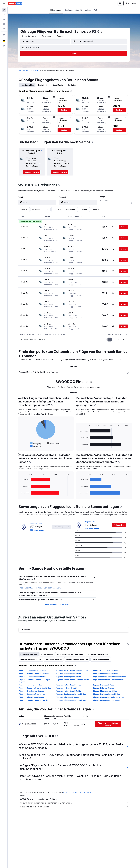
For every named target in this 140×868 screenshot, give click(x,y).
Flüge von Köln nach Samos (103, 688)
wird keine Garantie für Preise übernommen (77, 793)
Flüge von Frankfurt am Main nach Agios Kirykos (35, 681)
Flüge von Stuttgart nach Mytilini (69, 691)
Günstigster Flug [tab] (27, 85)
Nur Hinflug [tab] (72, 85)
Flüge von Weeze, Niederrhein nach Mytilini (73, 680)
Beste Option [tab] (43, 85)
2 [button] (114, 339)
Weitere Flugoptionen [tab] (101, 659)
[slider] (130, 203)
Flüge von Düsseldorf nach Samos (33, 670)
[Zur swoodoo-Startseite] (15, 3)
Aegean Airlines (36, 524)
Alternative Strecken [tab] (29, 654)
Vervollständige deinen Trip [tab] (77, 659)
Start (19, 70)
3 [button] (119, 339)
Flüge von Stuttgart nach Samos (69, 685)
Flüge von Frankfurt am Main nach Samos (72, 670)
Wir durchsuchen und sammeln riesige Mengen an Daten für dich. (75, 803)
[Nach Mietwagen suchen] (4, 19)
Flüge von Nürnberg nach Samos (32, 685)
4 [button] (123, 339)
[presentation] (101, 32)
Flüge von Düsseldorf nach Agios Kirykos (35, 688)
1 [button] (110, 339)
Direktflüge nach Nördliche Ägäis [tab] (70, 654)
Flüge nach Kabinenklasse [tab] (98, 654)
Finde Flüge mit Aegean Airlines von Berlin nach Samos (42, 588)
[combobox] (29, 36)
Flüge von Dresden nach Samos (32, 691)
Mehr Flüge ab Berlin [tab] (54, 659)
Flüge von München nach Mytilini (69, 673)
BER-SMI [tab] (74, 367)
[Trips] (4, 35)
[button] (4, 3)
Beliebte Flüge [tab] (47, 654)
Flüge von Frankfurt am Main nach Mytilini (109, 680)
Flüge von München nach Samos (105, 673)
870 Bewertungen (37, 530)
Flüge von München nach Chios (105, 691)
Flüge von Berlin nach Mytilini (67, 688)
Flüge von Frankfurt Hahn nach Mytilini (34, 700)
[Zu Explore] (4, 28)
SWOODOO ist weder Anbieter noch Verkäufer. (75, 799)
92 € (96, 31)
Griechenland (35, 70)
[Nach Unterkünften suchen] (4, 15)
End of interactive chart (20, 446)
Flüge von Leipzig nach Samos (68, 697)
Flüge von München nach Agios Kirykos (71, 700)
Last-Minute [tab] (58, 85)
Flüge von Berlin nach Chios (103, 685)
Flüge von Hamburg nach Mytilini (69, 677)
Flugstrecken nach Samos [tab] (31, 659)
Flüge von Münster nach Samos (31, 697)
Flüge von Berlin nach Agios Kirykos (106, 694)
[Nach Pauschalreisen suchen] (4, 24)
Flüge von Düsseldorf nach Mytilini (33, 677)
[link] (32, 172)
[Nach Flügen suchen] (4, 10)
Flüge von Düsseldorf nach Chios (32, 694)
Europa (26, 70)
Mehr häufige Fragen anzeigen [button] (57, 604)
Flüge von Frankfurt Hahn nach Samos (34, 673)
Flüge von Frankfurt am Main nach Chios (108, 697)
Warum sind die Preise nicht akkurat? (75, 807)
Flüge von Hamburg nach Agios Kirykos (71, 694)
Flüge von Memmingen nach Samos (107, 700)
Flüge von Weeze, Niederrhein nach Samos (109, 677)
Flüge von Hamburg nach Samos (105, 670)
